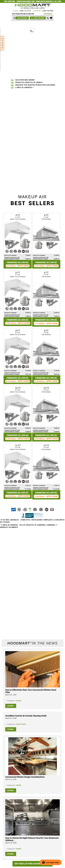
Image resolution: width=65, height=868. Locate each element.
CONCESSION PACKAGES (44, 1)
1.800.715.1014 (25, 11)
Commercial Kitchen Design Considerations (25, 777)
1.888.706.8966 (48, 11)
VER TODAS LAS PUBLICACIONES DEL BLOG (32, 864)
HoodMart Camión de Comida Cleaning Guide (26, 716)
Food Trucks (21, 724)
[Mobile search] (48, 18)
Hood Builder (22, 18)
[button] (50, 862)
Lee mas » (11, 706)
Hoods (19, 701)
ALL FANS (58, 1)
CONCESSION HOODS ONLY (26, 1)
